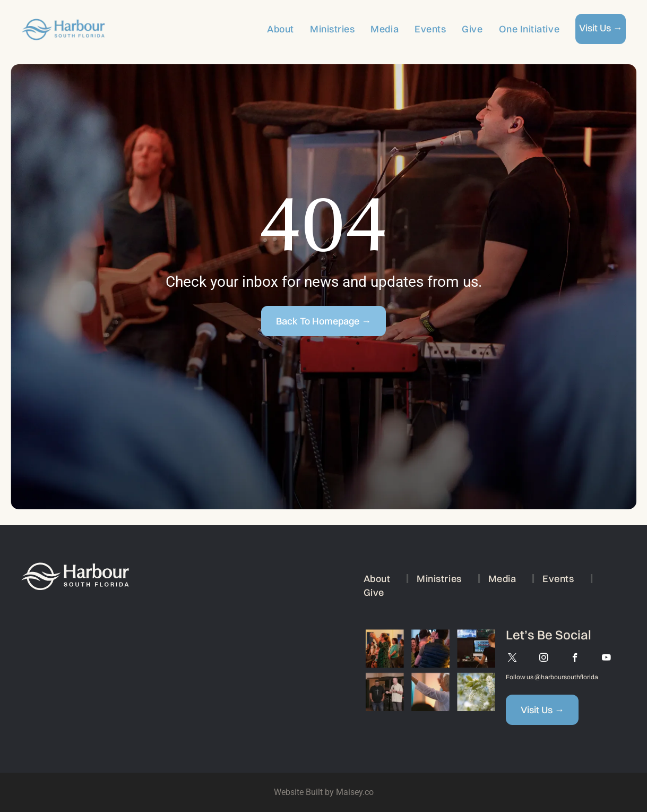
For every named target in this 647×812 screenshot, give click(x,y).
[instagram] (544, 659)
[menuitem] (273, 29)
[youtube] (606, 659)
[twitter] (512, 659)
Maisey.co (355, 792)
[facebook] (575, 659)
